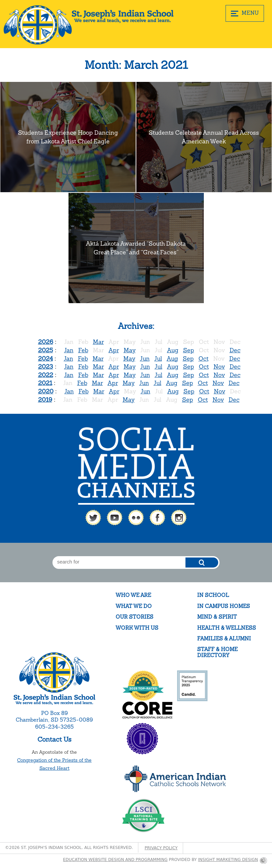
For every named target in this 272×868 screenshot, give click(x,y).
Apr (114, 350)
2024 (45, 358)
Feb (83, 350)
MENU (245, 13)
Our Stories (134, 617)
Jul (158, 358)
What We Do (134, 606)
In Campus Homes (224, 606)
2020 (46, 391)
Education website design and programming (115, 860)
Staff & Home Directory (217, 652)
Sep (189, 350)
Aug (173, 350)
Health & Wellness (227, 628)
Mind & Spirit (217, 617)
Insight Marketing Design (228, 860)
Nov (219, 366)
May (130, 350)
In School (213, 595)
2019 (45, 400)
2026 (46, 342)
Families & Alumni (224, 639)
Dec (235, 350)
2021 (45, 383)
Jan (69, 350)
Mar (98, 342)
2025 (46, 350)
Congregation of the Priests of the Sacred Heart (54, 764)
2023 (46, 366)
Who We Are (133, 595)
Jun (145, 358)
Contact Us (54, 739)
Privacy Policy (161, 848)
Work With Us (137, 628)
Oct (203, 358)
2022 (46, 375)
